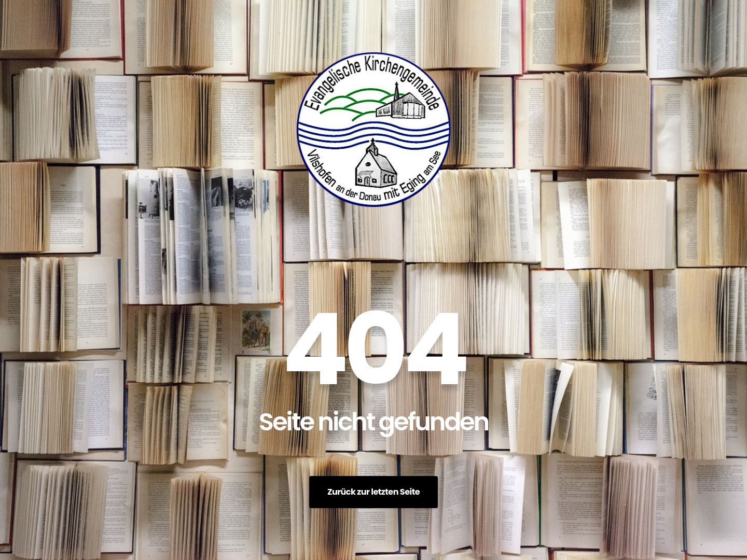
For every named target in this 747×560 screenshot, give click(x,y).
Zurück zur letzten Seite (374, 492)
